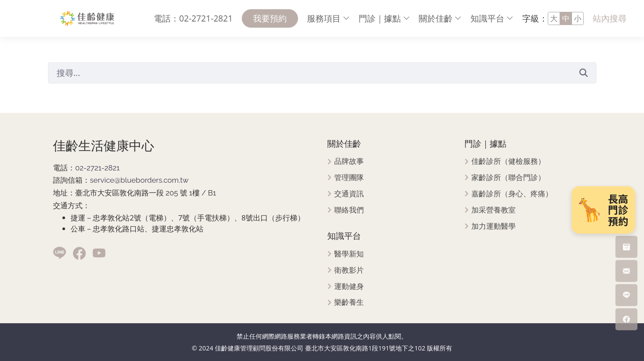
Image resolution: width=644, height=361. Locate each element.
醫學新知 (349, 254)
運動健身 (349, 287)
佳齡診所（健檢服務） (508, 161)
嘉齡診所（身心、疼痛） (512, 194)
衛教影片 (349, 270)
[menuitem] (328, 19)
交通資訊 (349, 194)
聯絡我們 (349, 210)
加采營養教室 (493, 210)
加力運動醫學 (493, 226)
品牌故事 (349, 161)
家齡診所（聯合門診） (508, 178)
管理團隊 (349, 178)
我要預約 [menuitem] (270, 18)
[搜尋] (310, 73)
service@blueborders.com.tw (139, 180)
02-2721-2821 (97, 168)
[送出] (584, 72)
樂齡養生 (349, 302)
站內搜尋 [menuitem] (609, 18)
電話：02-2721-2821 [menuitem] (193, 18)
